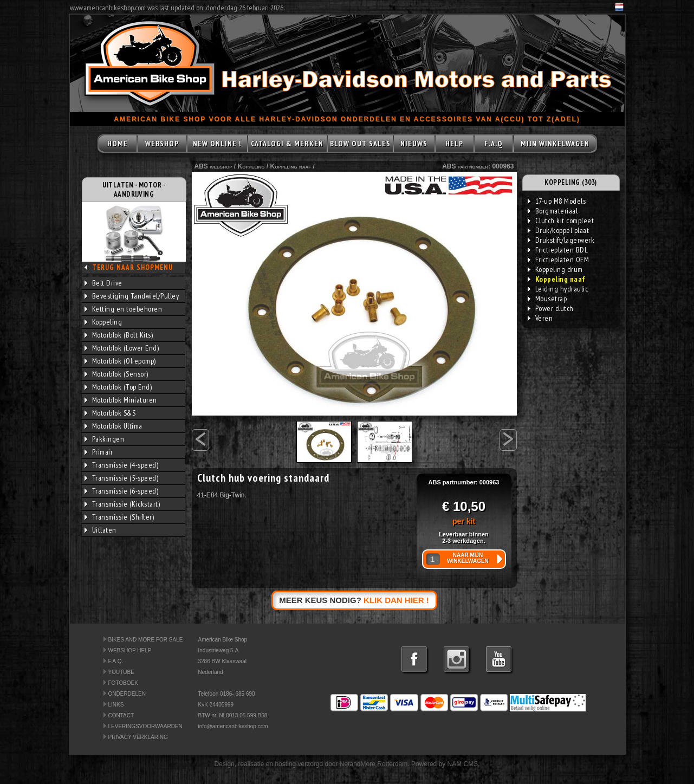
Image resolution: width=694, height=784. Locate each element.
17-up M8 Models (557, 201)
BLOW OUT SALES (360, 144)
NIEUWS (414, 144)
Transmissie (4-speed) (122, 465)
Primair (99, 452)
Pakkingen (105, 439)
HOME (118, 144)
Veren (540, 318)
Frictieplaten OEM (559, 260)
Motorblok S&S (110, 413)
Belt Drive (103, 283)
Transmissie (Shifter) (119, 517)
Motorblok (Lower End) (122, 348)
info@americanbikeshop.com (233, 726)
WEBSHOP (162, 144)
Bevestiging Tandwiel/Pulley (132, 296)
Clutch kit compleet (561, 221)
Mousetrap (547, 299)
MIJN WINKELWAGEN (555, 144)
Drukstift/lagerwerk (561, 240)
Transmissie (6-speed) (122, 491)
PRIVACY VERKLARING (138, 737)
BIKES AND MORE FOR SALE (146, 640)
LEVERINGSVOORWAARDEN (145, 726)
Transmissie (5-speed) (122, 478)
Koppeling (103, 322)
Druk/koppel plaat (559, 230)
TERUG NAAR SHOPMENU (132, 267)
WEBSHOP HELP (130, 650)
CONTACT (121, 715)
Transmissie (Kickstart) (122, 504)
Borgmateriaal (553, 211)
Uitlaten (100, 530)
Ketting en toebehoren (124, 309)
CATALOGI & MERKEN (287, 144)
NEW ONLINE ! (217, 144)
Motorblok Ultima (113, 426)
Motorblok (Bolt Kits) (119, 335)
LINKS (116, 705)
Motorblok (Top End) (118, 387)
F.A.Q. (116, 661)
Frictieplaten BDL (558, 250)
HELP (454, 144)
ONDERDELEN (127, 694)
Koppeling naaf (291, 166)
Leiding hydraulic (558, 289)
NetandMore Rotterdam (374, 764)
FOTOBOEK (123, 683)
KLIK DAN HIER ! (396, 600)
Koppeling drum (555, 269)
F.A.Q (494, 144)
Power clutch (551, 308)
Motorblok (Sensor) (116, 374)
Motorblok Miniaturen (121, 400)
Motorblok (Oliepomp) (120, 361)
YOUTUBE (121, 672)
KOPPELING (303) (571, 182)
